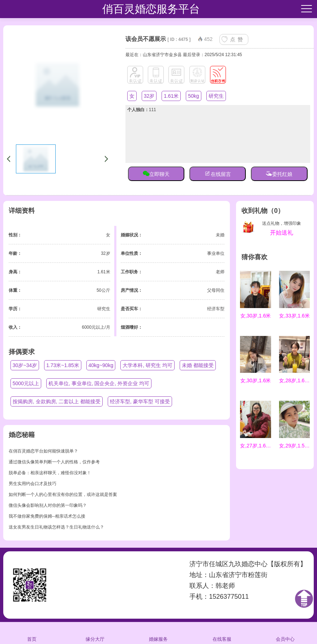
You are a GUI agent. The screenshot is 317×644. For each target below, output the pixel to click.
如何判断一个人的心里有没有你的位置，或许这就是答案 (63, 494)
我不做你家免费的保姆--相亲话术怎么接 (47, 516)
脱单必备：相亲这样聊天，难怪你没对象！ (50, 473)
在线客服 (222, 633)
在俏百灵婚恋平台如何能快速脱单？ (43, 451)
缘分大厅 (95, 633)
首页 (32, 633)
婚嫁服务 (158, 633)
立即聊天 (156, 173)
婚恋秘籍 (22, 435)
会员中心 (285, 633)
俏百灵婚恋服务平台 (151, 9)
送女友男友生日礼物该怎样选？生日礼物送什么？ (56, 527)
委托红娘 (279, 173)
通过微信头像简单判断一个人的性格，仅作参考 (54, 462)
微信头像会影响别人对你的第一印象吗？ (48, 505)
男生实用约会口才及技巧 (33, 484)
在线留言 (218, 173)
